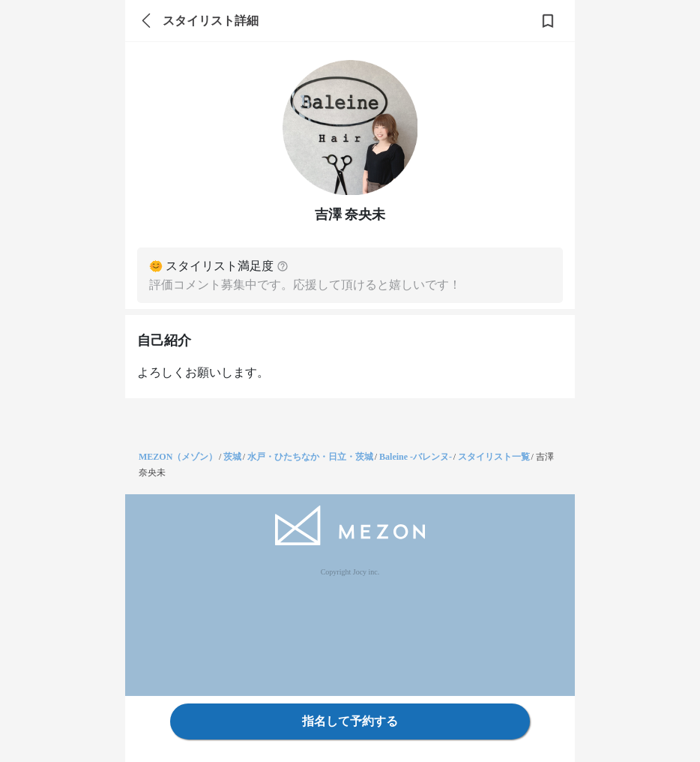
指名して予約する (350, 721)
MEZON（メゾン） (178, 457)
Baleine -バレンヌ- (416, 457)
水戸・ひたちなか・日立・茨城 (310, 457)
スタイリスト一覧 (494, 457)
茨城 (232, 457)
